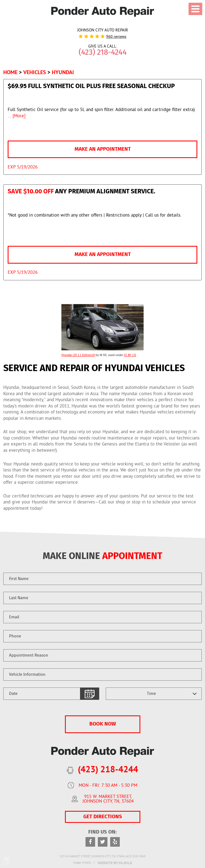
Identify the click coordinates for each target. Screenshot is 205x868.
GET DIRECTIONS (103, 817)
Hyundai (63, 72)
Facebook (90, 842)
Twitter (103, 842)
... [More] (17, 116)
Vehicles (35, 72)
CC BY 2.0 (130, 355)
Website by (115, 863)
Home (10, 72)
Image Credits (82, 863)
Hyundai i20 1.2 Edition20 (78, 355)
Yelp (115, 842)
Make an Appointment (103, 149)
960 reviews (116, 37)
